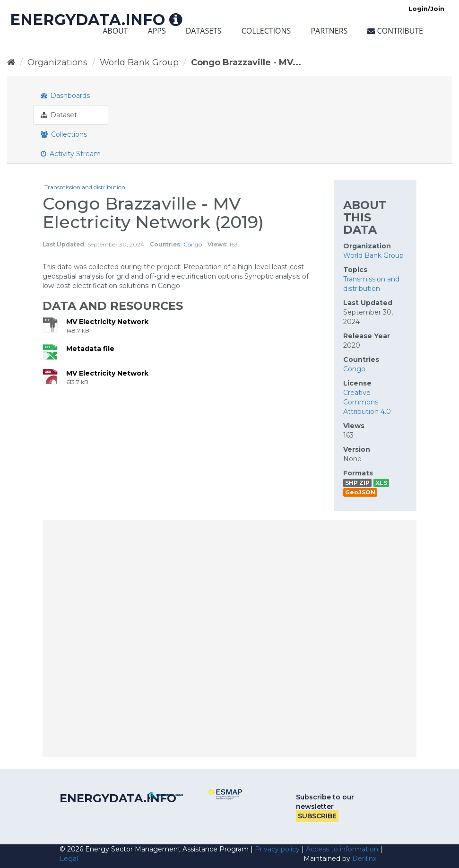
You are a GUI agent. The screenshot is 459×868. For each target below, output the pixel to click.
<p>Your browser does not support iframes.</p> (229, 639)
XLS (381, 483)
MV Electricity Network (107, 322)
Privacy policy (277, 849)
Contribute (395, 31)
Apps (157, 31)
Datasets (204, 31)
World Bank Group (139, 62)
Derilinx (364, 859)
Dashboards (65, 96)
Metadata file (90, 349)
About (115, 31)
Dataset (59, 115)
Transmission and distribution (85, 187)
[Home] (11, 62)
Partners (329, 31)
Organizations (57, 62)
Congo (193, 244)
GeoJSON (360, 492)
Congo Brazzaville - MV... (246, 62)
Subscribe (317, 816)
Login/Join (426, 9)
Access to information (342, 849)
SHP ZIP (357, 483)
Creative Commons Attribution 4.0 (367, 402)
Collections (266, 31)
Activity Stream (71, 154)
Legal (69, 859)
